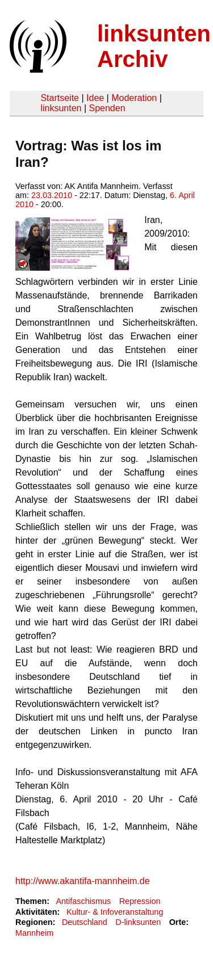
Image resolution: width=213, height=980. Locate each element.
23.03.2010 (52, 195)
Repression (140, 901)
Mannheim (34, 933)
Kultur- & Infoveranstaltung (115, 912)
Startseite (60, 98)
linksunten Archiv (154, 46)
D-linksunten (138, 922)
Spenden (107, 108)
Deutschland (85, 922)
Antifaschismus (83, 901)
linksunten (61, 108)
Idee (95, 98)
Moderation (134, 98)
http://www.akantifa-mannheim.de (83, 881)
